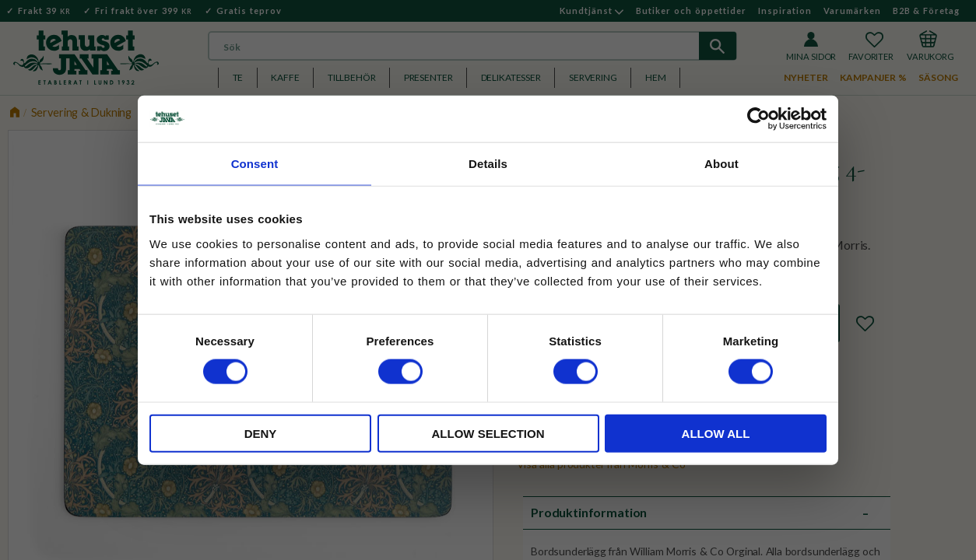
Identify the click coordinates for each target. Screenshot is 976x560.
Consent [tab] (255, 164)
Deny (261, 433)
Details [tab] (488, 164)
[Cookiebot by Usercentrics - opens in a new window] (758, 119)
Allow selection (488, 433)
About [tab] (721, 164)
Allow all (716, 433)
